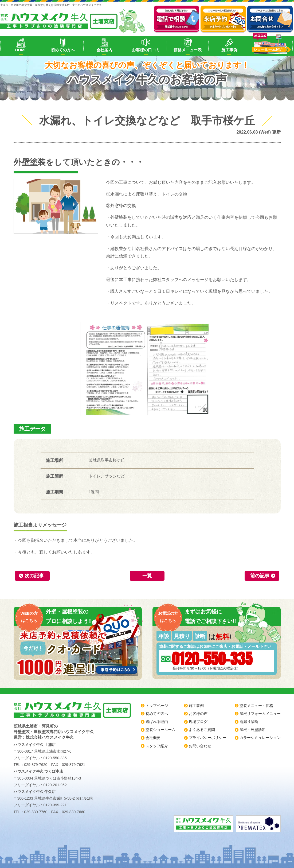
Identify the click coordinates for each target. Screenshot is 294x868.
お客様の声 (198, 714)
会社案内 (104, 50)
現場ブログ (198, 722)
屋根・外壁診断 (253, 730)
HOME (21, 50)
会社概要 (153, 738)
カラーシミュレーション (260, 738)
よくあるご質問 (202, 730)
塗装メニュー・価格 (256, 706)
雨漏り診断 (249, 722)
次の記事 (34, 576)
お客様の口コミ (146, 50)
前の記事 (260, 576)
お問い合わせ (200, 746)
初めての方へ (63, 50)
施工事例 (229, 50)
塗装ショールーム (160, 730)
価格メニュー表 (188, 50)
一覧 (147, 576)
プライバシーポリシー (207, 738)
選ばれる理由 (157, 722)
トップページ (157, 706)
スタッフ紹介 (157, 746)
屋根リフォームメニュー (260, 714)
